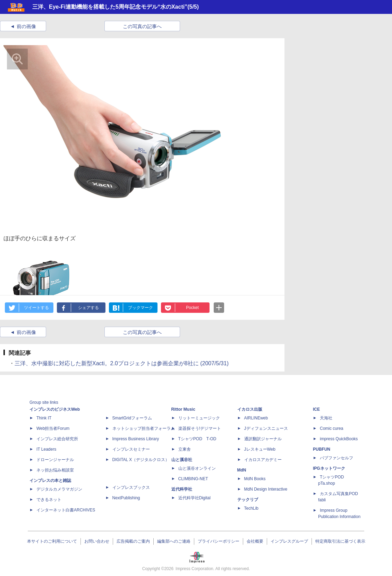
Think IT (44, 418)
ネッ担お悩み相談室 (55, 470)
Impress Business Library (136, 439)
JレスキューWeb (260, 449)
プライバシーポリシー (219, 541)
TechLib (251, 508)
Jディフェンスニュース (266, 428)
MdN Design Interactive (266, 489)
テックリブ (248, 500)
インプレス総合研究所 (57, 439)
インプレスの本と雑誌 (50, 481)
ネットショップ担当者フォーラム (144, 428)
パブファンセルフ (336, 458)
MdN (242, 470)
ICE (316, 409)
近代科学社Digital (194, 498)
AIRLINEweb (256, 418)
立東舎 (185, 449)
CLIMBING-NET (193, 479)
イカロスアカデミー (263, 460)
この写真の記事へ (142, 26)
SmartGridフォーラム (132, 418)
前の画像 (26, 26)
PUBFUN (322, 449)
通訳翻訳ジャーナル (263, 439)
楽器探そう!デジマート (200, 428)
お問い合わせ (97, 541)
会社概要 (255, 541)
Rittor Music (183, 409)
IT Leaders (46, 449)
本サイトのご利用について (52, 541)
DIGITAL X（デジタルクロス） (141, 460)
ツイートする (36, 308)
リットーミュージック (199, 418)
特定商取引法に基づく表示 (340, 541)
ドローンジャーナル (55, 460)
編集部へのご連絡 (174, 541)
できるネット (49, 500)
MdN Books (255, 479)
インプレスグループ (289, 541)
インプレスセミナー (131, 449)
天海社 (326, 418)
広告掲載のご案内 (133, 541)
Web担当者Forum (53, 428)
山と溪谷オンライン (197, 468)
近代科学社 (182, 489)
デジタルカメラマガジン (59, 489)
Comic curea (331, 428)
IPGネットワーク (329, 468)
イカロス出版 (250, 409)
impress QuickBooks (339, 439)
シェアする (88, 308)
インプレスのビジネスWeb (55, 409)
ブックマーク (140, 308)
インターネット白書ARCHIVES (66, 510)
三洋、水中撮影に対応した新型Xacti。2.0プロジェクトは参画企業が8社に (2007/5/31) (122, 363)
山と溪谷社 (182, 460)
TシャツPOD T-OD (197, 439)
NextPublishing (126, 498)
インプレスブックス (131, 487)
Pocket (192, 308)
